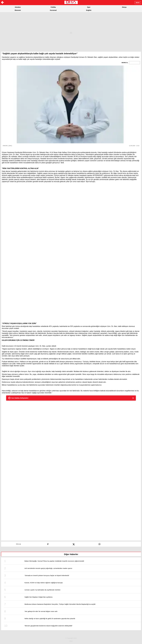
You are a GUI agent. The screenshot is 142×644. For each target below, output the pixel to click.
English (89, 10)
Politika (53, 7)
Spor (89, 7)
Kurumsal (53, 10)
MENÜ (138, 3)
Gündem (18, 7)
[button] (71, 104)
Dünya (124, 7)
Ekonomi (18, 10)
